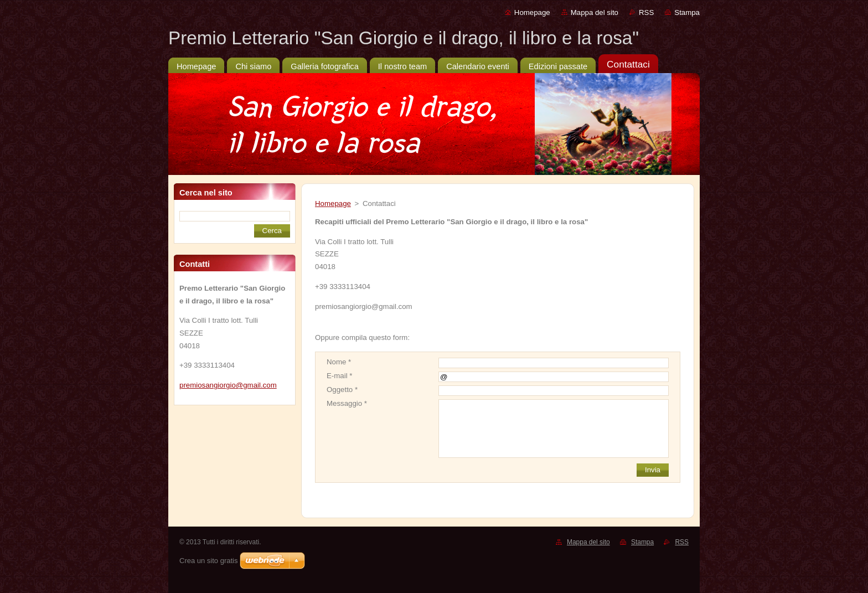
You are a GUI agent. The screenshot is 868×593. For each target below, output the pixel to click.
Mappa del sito (595, 12)
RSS (646, 12)
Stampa (687, 12)
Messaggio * (347, 403)
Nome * (339, 362)
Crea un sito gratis (209, 561)
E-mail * (339, 376)
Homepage (532, 12)
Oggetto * (342, 390)
